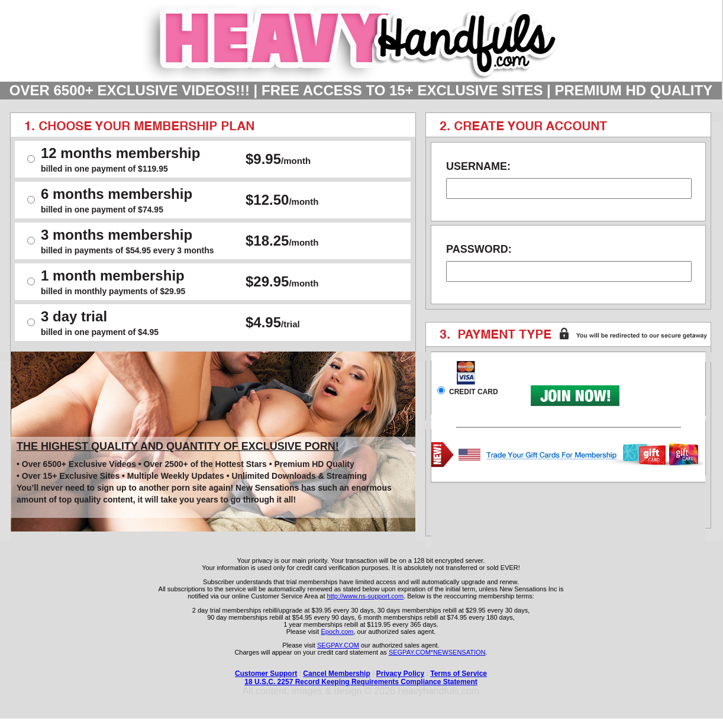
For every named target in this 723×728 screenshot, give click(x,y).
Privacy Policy (400, 674)
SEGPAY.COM (338, 645)
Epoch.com (337, 632)
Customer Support (266, 674)
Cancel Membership (336, 674)
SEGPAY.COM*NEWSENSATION (437, 652)
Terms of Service (459, 674)
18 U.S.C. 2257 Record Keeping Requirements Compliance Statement (361, 682)
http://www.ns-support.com (366, 596)
